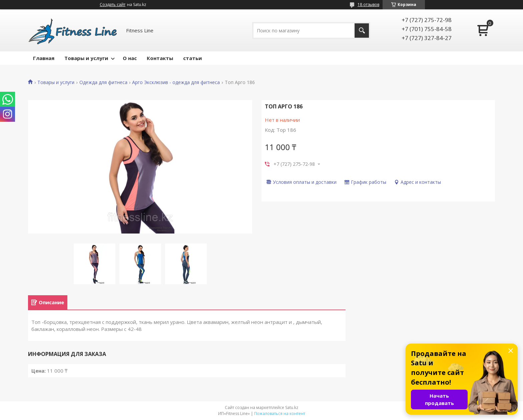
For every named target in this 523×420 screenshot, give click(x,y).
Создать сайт (113, 5)
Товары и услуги (86, 58)
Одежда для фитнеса (103, 82)
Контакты (160, 58)
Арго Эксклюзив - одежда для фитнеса (176, 82)
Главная (44, 58)
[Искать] (362, 31)
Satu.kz (292, 407)
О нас (130, 58)
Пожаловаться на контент (280, 413)
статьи (192, 58)
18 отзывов (368, 5)
